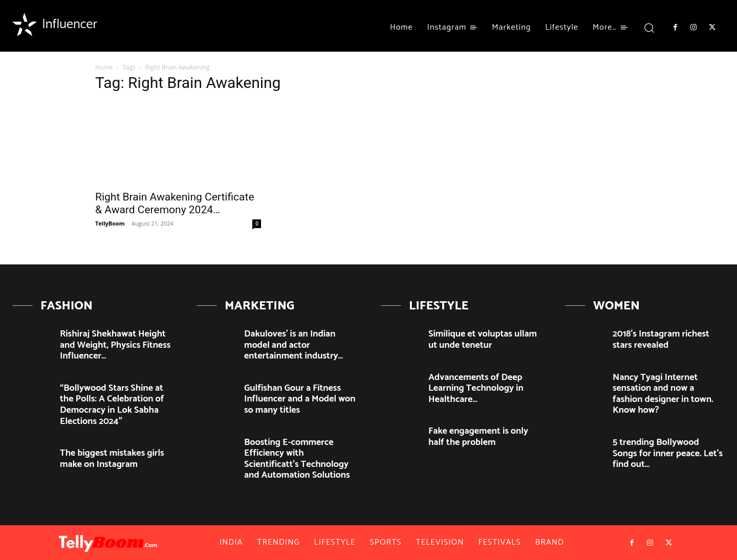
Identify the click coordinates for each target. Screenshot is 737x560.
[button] (649, 27)
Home (104, 67)
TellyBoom (110, 223)
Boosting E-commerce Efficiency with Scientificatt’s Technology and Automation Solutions (297, 459)
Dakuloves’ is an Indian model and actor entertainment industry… (294, 345)
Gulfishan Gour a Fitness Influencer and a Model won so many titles (300, 399)
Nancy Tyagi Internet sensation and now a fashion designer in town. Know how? (663, 394)
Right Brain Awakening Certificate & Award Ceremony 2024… (175, 203)
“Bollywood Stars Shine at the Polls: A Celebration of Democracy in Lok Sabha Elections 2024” (112, 405)
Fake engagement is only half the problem (478, 437)
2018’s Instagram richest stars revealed (661, 340)
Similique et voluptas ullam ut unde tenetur (483, 340)
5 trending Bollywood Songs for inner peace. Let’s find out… (668, 453)
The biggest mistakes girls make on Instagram (112, 459)
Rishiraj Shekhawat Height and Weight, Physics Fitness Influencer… (115, 345)
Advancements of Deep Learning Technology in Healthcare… (476, 388)
